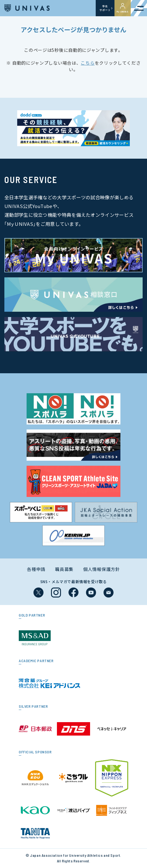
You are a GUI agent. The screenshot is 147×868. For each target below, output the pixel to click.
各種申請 (36, 569)
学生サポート (105, 8)
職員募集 (64, 569)
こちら (88, 63)
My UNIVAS (123, 8)
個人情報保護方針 (102, 569)
